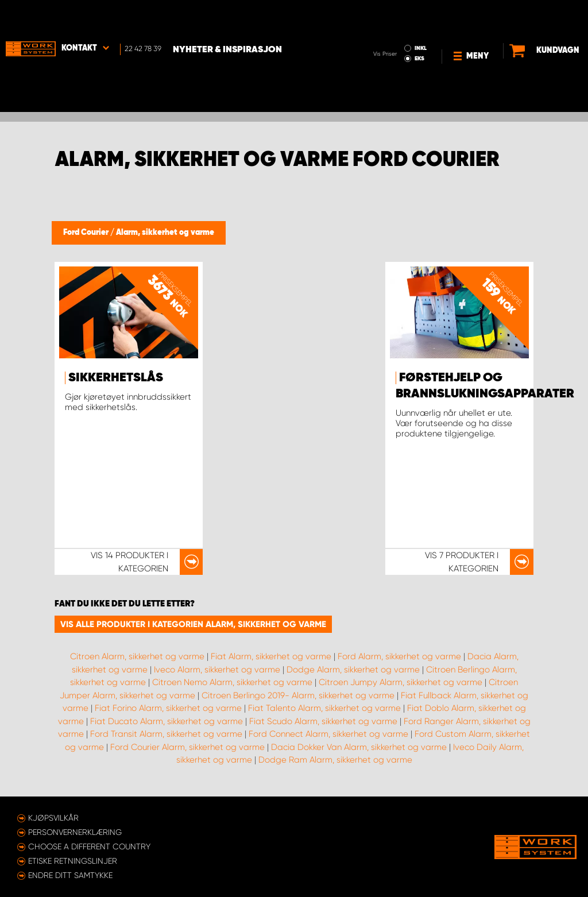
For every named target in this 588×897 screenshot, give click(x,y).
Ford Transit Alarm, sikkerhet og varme (166, 734)
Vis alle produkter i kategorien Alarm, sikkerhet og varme (193, 624)
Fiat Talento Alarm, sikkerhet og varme (324, 708)
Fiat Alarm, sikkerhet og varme (271, 656)
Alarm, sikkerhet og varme (165, 233)
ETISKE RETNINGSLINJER (73, 861)
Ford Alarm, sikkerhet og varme (399, 656)
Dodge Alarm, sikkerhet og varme (353, 670)
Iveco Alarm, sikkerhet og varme (217, 670)
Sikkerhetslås (116, 378)
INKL (384, 16)
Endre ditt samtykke (70, 875)
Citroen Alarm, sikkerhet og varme (137, 656)
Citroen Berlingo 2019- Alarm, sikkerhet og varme (298, 695)
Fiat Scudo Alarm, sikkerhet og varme (323, 721)
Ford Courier (87, 233)
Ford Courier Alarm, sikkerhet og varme (187, 747)
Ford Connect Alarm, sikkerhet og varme (328, 734)
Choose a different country (89, 846)
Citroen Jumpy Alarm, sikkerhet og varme (401, 682)
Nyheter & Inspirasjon (227, 18)
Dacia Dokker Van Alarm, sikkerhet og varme (359, 747)
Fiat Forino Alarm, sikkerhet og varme (168, 708)
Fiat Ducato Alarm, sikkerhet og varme (167, 721)
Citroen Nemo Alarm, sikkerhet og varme (232, 682)
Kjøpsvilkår (53, 818)
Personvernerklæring (75, 832)
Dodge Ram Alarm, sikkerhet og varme (335, 760)
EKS (383, 26)
